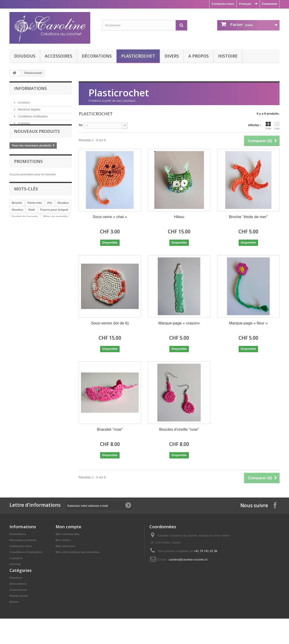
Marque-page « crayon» (179, 323)
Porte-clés (35, 213)
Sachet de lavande (25, 227)
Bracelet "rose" (110, 429)
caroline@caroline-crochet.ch (188, 560)
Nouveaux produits (37, 139)
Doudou (63, 213)
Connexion (269, 4)
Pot (50, 213)
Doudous (25, 56)
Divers (172, 56)
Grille (268, 126)
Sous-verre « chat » (110, 217)
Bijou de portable (55, 227)
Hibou (179, 217)
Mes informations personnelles (78, 552)
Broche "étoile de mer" (248, 217)
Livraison (24, 101)
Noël (32, 220)
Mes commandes (68, 534)
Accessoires (59, 56)
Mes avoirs (63, 540)
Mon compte (68, 527)
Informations (30, 88)
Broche (17, 213)
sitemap (15, 564)
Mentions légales (29, 108)
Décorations (97, 56)
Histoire (228, 56)
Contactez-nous (223, 4)
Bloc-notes (20, 234)
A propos (199, 56)
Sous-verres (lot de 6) (110, 323)
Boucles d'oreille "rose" (179, 429)
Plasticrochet (138, 56)
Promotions (28, 170)
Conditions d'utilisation (32, 114)
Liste (277, 126)
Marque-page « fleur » (248, 323)
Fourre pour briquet (54, 220)
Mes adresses (65, 546)
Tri (81, 125)
